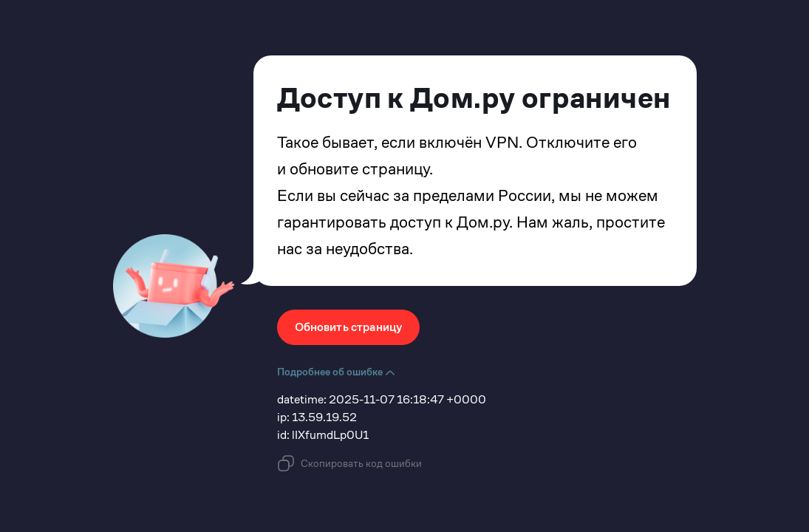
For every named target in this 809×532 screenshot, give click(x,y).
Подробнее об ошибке (336, 372)
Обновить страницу (349, 327)
